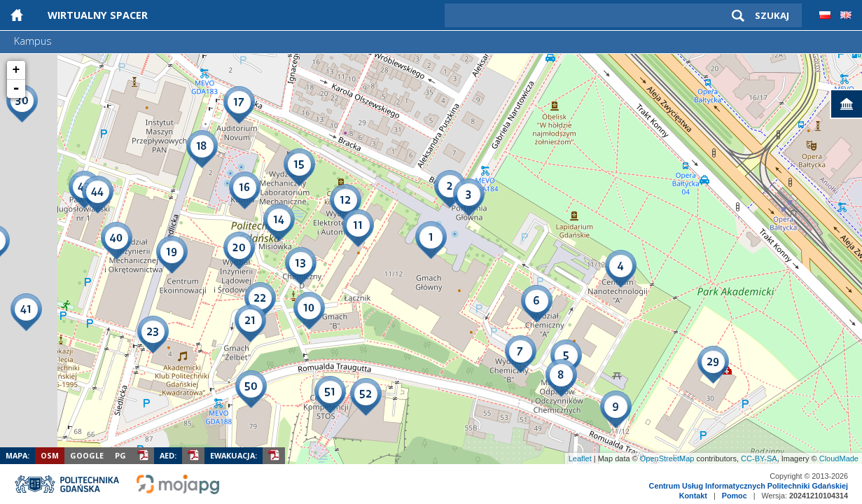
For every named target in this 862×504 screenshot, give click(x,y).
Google (87, 455)
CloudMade (839, 458)
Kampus (33, 41)
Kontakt (693, 496)
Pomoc (735, 496)
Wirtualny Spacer (98, 15)
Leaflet (580, 458)
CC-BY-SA (759, 458)
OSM (50, 455)
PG (120, 455)
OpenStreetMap (667, 458)
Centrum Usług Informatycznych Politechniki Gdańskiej (749, 486)
